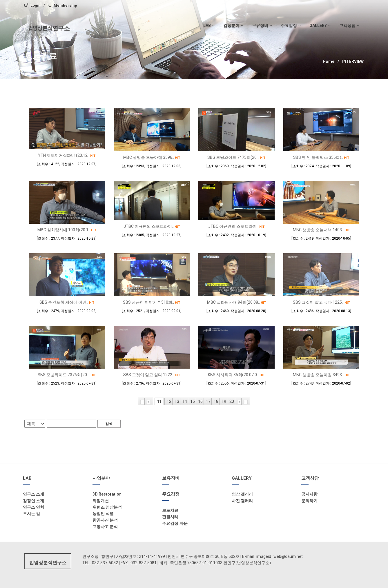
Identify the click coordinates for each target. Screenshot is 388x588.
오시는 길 (31, 514)
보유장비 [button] (262, 26)
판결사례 (170, 517)
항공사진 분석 (105, 520)
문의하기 (309, 501)
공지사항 (309, 494)
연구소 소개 (33, 494)
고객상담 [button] (349, 26)
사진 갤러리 (242, 501)
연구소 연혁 (33, 507)
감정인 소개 (33, 501)
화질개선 (101, 501)
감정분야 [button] (233, 26)
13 (177, 401)
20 (232, 401)
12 (169, 401)
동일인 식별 (103, 514)
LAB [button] (209, 26)
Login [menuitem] (32, 5)
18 (216, 401)
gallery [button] (320, 26)
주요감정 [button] (291, 26)
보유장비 (171, 478)
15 (193, 401)
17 (208, 401)
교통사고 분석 (105, 527)
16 (200, 401)
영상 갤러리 (242, 494)
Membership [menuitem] (62, 5)
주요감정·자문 (175, 523)
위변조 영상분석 (107, 507)
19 (224, 401)
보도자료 (170, 510)
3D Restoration (107, 494)
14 (185, 401)
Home (329, 61)
